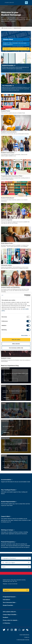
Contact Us (27, 637)
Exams (4, 567)
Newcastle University (7, 28)
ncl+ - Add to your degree (8, 563)
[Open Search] (26, 3)
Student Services (17, 28)
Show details (24, 335)
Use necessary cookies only (16, 348)
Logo (2, 3)
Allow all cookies (16, 340)
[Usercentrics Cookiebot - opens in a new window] (24, 295)
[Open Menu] (30, 3)
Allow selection (16, 344)
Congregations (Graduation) (9, 558)
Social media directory (24, 635)
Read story (6, 380)
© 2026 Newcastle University (23, 640)
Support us (7, 590)
